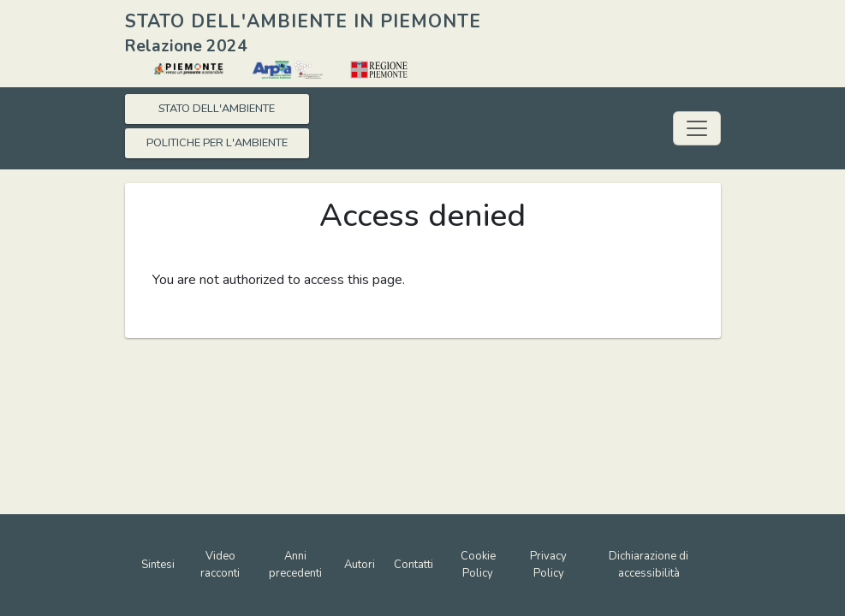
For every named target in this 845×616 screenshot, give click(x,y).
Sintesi (158, 565)
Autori (360, 565)
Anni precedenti (295, 565)
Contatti (414, 565)
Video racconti (220, 565)
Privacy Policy (548, 565)
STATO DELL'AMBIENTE (217, 109)
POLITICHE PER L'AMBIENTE (217, 143)
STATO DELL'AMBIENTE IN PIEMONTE (303, 21)
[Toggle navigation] (697, 128)
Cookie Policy (478, 565)
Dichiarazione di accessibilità (649, 565)
